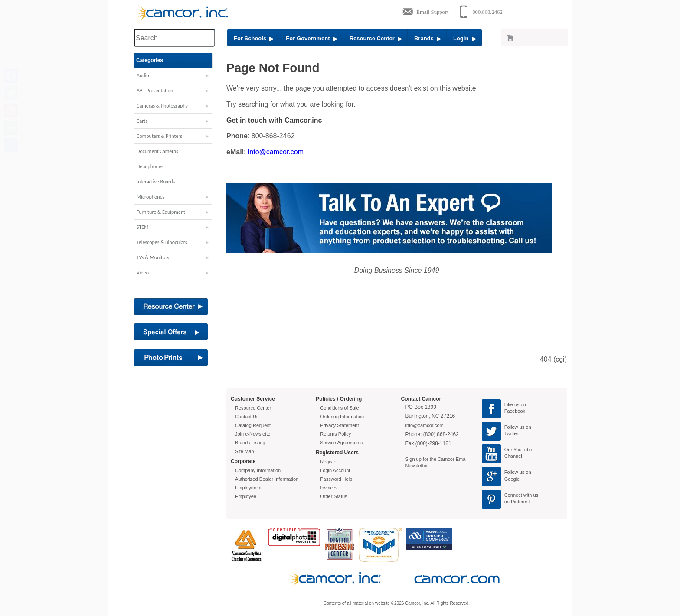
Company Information (258, 470)
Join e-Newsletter (253, 434)
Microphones (150, 197)
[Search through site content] (174, 38)
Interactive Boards (156, 182)
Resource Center (376, 38)
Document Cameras (157, 151)
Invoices (329, 488)
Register (329, 462)
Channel (513, 456)
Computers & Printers (159, 136)
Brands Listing (250, 443)
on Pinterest (517, 502)
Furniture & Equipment (161, 212)
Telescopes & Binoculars (162, 242)
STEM (142, 227)
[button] (173, 78)
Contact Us (247, 417)
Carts (142, 121)
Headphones (150, 166)
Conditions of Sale (339, 408)
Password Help (336, 479)
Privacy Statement (339, 425)
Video (143, 273)
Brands (428, 38)
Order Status (333, 496)
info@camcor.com (276, 152)
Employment (248, 488)
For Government (311, 38)
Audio (143, 75)
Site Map (244, 451)
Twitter (511, 433)
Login (465, 38)
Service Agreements (341, 443)
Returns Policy (335, 434)
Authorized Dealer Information (267, 479)
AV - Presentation (155, 91)
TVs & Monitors (153, 257)
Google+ (513, 479)
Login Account (335, 470)
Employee (246, 496)
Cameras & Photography (162, 106)
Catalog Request (253, 425)
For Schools (254, 38)
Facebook (515, 411)
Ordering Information (342, 417)
